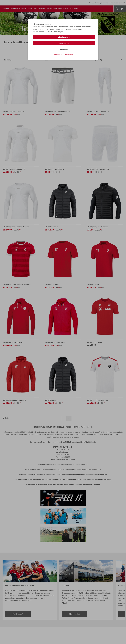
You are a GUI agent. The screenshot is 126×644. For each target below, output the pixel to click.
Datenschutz (58, 55)
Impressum (69, 55)
